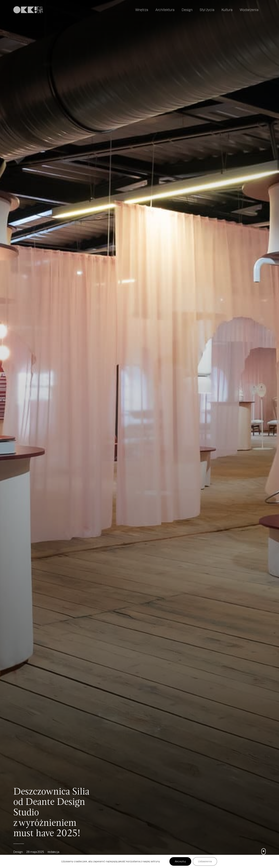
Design (187, 10)
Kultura (227, 10)
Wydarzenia (249, 10)
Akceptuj (180, 861)
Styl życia (207, 10)
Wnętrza (142, 10)
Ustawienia (205, 861)
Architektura (165, 10)
